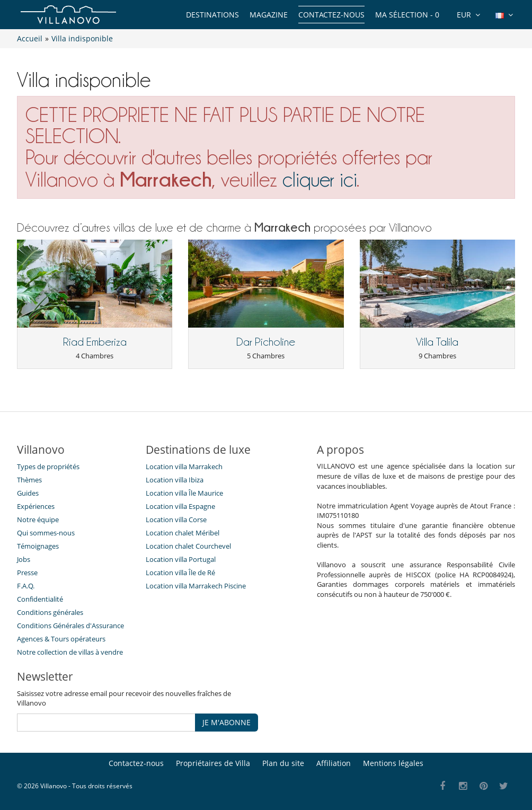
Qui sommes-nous (46, 533)
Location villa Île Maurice (184, 493)
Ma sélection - (407, 15)
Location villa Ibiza (175, 480)
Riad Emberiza (95, 342)
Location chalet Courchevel (188, 546)
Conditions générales (50, 612)
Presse (27, 573)
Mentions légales (393, 763)
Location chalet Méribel (183, 533)
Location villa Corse (176, 520)
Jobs (24, 559)
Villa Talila (437, 342)
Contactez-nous (331, 15)
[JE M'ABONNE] (106, 723)
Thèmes (29, 480)
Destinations (212, 15)
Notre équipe (38, 520)
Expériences (36, 506)
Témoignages (38, 546)
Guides (28, 493)
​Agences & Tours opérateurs (61, 639)
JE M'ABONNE (227, 722)
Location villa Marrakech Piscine (196, 586)
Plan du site (283, 763)
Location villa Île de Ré (180, 573)
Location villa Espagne (180, 506)
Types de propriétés (48, 466)
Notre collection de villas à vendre (71, 652)
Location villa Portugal (181, 559)
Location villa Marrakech (184, 466)
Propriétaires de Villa (213, 763)
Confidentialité (40, 599)
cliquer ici (320, 179)
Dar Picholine (266, 342)
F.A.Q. (26, 586)
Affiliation (334, 763)
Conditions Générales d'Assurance (70, 626)
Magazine (269, 15)
